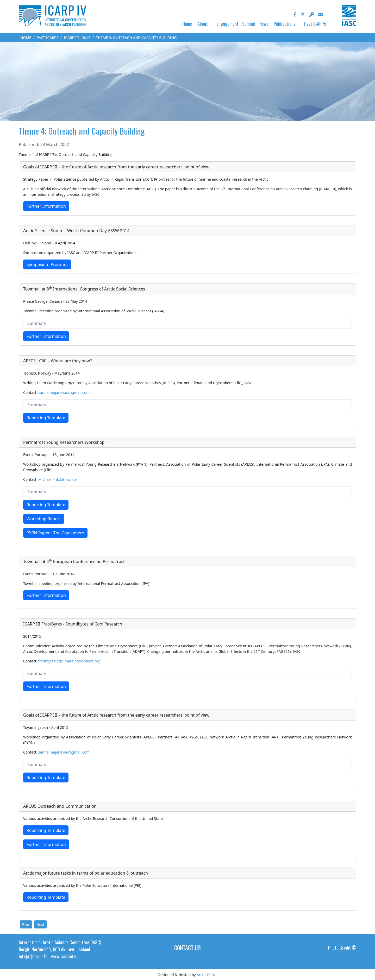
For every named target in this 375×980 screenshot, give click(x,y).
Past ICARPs (315, 24)
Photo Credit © (342, 947)
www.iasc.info (63, 956)
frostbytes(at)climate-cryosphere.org (69, 661)
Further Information (46, 206)
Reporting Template (46, 418)
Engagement (228, 24)
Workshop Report (44, 519)
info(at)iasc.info (33, 956)
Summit (249, 24)
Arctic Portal (207, 975)
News (264, 24)
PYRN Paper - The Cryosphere (55, 533)
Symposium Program (47, 264)
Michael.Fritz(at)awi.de (57, 479)
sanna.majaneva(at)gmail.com (64, 392)
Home (187, 24)
